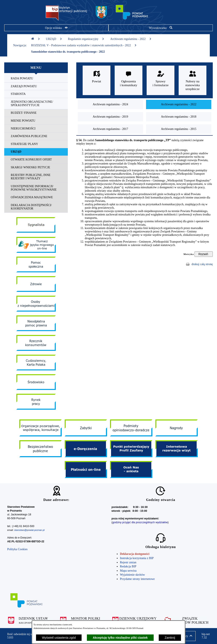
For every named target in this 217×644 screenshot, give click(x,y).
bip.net (206, 636)
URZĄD (54, 39)
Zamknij (170, 638)
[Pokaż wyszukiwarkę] (161, 28)
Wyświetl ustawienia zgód (59, 638)
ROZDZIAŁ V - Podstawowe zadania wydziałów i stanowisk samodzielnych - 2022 (84, 45)
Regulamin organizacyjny (86, 39)
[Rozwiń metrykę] (204, 254)
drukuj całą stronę (202, 264)
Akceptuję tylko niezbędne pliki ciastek (120, 638)
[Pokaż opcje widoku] (56, 28)
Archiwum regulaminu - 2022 (131, 39)
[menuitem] (36, 79)
